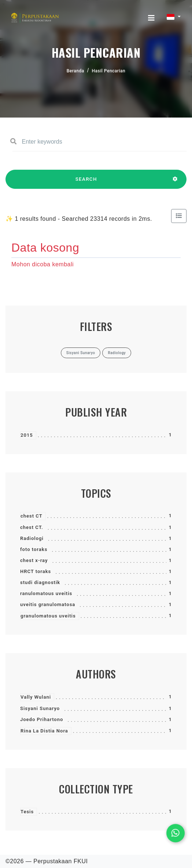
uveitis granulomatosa (48, 604)
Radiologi (32, 538)
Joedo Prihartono (42, 719)
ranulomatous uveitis (46, 593)
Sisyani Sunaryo (40, 708)
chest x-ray (34, 560)
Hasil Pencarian (109, 71)
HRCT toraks (36, 571)
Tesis (27, 812)
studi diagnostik (40, 582)
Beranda (75, 71)
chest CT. (32, 527)
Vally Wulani (36, 697)
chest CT (32, 516)
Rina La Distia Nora (44, 731)
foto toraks (34, 549)
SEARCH (86, 183)
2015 (27, 435)
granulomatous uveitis (48, 616)
